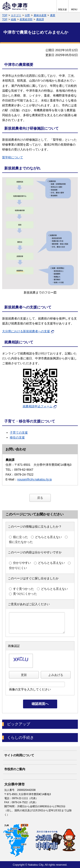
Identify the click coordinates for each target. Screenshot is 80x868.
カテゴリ (16, 15)
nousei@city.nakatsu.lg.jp (35, 479)
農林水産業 (40, 15)
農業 (53, 15)
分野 (27, 15)
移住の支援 (17, 437)
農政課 (40, 19)
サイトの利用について (19, 755)
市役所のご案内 (15, 769)
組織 (13, 19)
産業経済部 (26, 19)
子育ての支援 (19, 433)
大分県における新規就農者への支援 (28, 331)
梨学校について (13, 157)
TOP (5, 15)
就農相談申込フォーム (40, 406)
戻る (40, 498)
